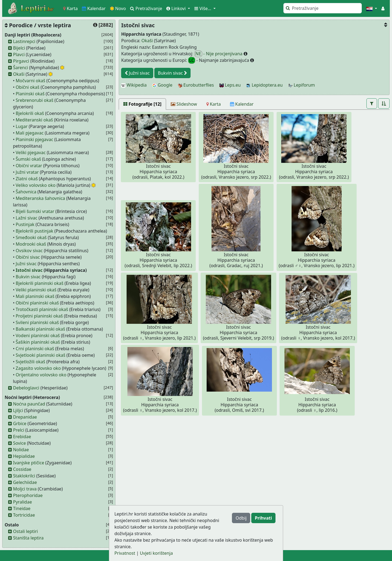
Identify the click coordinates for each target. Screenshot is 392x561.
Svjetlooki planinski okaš (41, 355)
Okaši (19, 74)
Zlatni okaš (27, 179)
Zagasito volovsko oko (38, 368)
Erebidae (22, 437)
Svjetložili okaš (30, 362)
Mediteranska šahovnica (41, 198)
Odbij (241, 518)
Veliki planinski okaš (36, 290)
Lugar (22, 126)
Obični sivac (28, 257)
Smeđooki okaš (31, 237)
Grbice (20, 423)
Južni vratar (27, 172)
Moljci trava (25, 489)
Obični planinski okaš (37, 303)
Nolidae (21, 450)
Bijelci (19, 48)
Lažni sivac (27, 218)
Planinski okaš (30, 94)
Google (162, 85)
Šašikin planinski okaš (38, 342)
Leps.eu (230, 85)
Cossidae (22, 469)
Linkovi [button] (177, 8)
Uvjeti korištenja (156, 553)
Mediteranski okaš (34, 120)
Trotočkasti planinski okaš (42, 309)
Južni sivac (26, 264)
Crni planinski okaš (35, 349)
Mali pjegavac (30, 133)
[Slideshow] (184, 104)
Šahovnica (26, 192)
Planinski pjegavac (35, 139)
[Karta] (214, 104)
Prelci (19, 430)
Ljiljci (18, 410)
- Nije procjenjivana (219, 54)
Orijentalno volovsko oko (41, 375)
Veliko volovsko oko (36, 185)
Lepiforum (302, 85)
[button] (372, 8)
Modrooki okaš (31, 244)
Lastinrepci (24, 41)
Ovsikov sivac (29, 251)
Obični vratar (29, 166)
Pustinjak (25, 224)
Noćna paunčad (29, 404)
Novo (118, 8)
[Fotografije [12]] (142, 104)
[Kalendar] (242, 104)
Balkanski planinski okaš (41, 329)
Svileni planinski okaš (37, 322)
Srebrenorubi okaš (35, 100)
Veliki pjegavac (31, 153)
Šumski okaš (28, 159)
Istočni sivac (29, 270)
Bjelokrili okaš (30, 113)
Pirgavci (21, 61)
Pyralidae (22, 502)
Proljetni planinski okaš (39, 316)
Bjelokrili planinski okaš (40, 283)
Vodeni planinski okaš (38, 336)
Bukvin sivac (28, 277)
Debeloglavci (26, 388)
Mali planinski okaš (35, 296)
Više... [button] (203, 8)
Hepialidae (24, 456)
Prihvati (263, 518)
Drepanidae (25, 417)
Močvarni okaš (31, 81)
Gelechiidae (25, 482)
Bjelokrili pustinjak (35, 231)
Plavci (19, 54)
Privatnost (125, 553)
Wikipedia (134, 85)
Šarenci (21, 68)
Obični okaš (28, 87)
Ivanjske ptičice (29, 463)
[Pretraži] (323, 8)
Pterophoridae (28, 495)
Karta (70, 8)
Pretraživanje (146, 8)
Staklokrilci (24, 476)
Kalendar (94, 8)
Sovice (19, 443)
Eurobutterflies (196, 85)
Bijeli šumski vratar (35, 211)
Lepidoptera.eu (264, 85)
